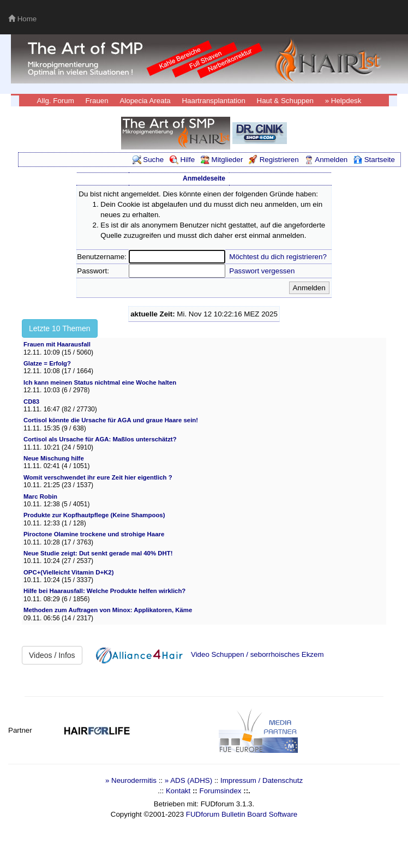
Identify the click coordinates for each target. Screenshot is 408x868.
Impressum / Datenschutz (262, 780)
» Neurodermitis (131, 780)
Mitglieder (222, 160)
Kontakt (178, 791)
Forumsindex (220, 791)
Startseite (374, 160)
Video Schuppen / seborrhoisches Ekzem (257, 654)
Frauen (97, 101)
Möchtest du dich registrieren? (278, 257)
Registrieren (274, 160)
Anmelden (326, 160)
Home (22, 19)
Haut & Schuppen (285, 101)
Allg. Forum (56, 101)
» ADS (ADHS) (188, 780)
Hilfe (182, 160)
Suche (148, 160)
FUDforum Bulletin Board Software (242, 814)
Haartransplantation (213, 101)
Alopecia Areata (145, 101)
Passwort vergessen (262, 271)
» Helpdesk (343, 101)
